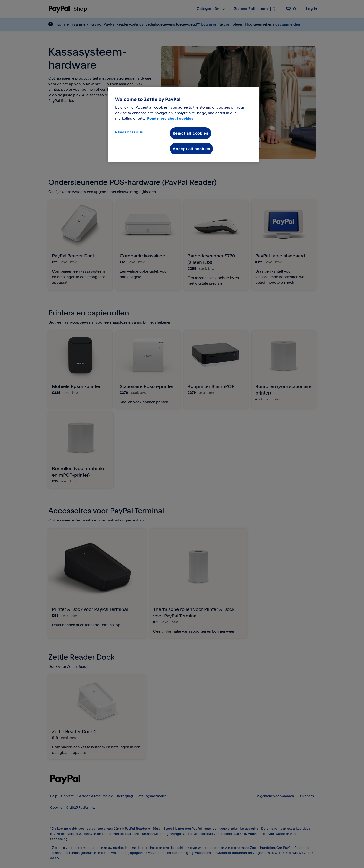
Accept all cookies (191, 149)
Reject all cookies (190, 133)
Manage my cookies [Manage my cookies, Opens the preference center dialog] (129, 132)
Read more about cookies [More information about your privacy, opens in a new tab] (170, 119)
